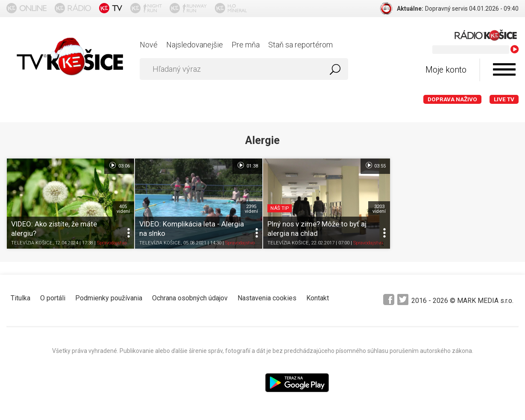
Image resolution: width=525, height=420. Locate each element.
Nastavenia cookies (267, 298)
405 (123, 209)
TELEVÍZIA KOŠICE (32, 243)
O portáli (53, 298)
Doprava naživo (452, 99)
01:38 (247, 165)
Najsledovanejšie (195, 45)
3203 (379, 209)
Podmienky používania (109, 298)
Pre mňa (246, 45)
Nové (149, 45)
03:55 (375, 165)
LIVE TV (504, 99)
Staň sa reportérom (301, 45)
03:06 (119, 165)
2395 (251, 209)
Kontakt (318, 298)
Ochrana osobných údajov (190, 298)
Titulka (21, 298)
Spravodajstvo (112, 243)
